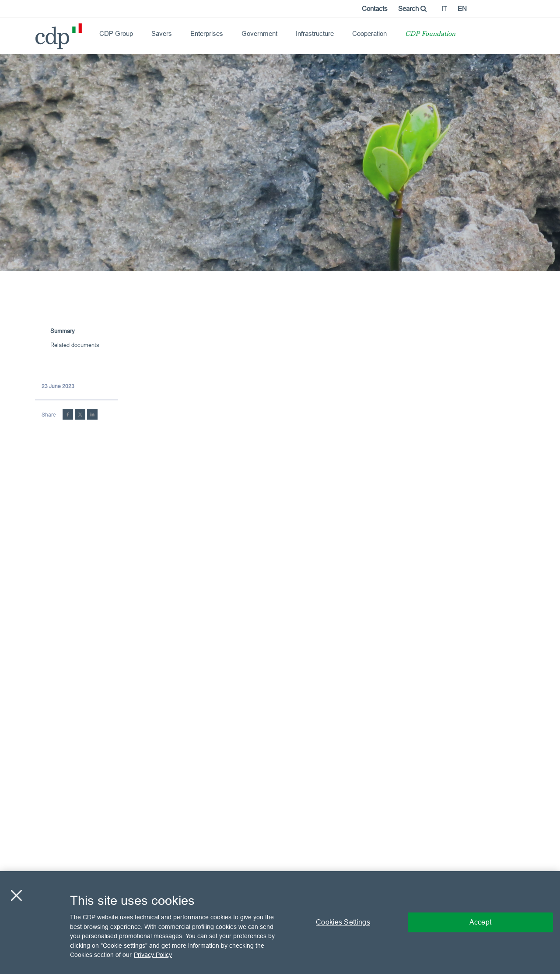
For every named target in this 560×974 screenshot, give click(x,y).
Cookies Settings (343, 922)
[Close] (16, 896)
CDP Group (116, 33)
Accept (480, 922)
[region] (280, 923)
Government (259, 33)
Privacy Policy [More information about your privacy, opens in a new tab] (153, 955)
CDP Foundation (430, 34)
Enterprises (207, 33)
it (444, 9)
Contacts (375, 9)
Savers (162, 33)
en (462, 9)
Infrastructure (315, 33)
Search (412, 9)
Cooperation (369, 33)
